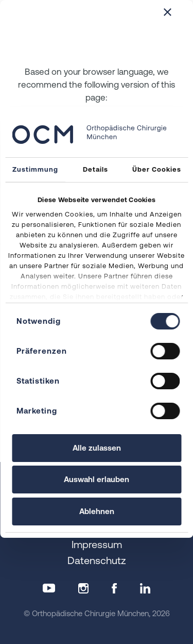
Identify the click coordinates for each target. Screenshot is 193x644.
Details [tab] (95, 169)
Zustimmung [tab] (35, 169)
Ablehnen (97, 511)
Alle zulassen (97, 448)
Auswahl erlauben (97, 479)
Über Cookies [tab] (157, 169)
